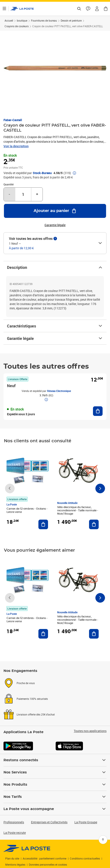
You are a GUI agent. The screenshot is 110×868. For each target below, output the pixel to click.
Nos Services (55, 772)
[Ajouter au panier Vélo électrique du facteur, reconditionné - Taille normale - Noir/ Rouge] (94, 524)
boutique (22, 20)
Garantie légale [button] (55, 225)
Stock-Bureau (42, 173)
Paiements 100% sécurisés (32, 699)
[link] (27, 848)
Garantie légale (55, 338)
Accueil (9, 20)
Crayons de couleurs (17, 26)
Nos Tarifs (55, 797)
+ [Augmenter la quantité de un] (37, 194)
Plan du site (12, 858)
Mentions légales (15, 865)
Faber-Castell (13, 120)
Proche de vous (26, 683)
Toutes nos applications (90, 731)
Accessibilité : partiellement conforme (45, 858)
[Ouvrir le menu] (4, 9)
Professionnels (14, 822)
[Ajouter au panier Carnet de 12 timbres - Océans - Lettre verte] (43, 524)
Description (55, 267)
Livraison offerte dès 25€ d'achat (36, 714)
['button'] (22, 9)
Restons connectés (55, 760)
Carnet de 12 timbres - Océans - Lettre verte (27, 510)
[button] (97, 9)
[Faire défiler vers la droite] (100, 488)
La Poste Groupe (86, 822)
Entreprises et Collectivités (49, 822)
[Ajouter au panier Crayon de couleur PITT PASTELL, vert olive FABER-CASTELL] (55, 211)
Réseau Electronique (59, 391)
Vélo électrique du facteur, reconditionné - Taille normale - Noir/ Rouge (78, 510)
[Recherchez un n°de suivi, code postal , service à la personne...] (79, 9)
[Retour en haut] (103, 840)
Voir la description (16, 146)
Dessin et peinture (71, 20)
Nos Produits (55, 785)
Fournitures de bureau (44, 20)
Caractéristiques (55, 326)
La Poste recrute (15, 833)
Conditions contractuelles (85, 858)
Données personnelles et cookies (48, 865)
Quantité (9, 184)
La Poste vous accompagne (55, 809)
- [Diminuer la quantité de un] (9, 194)
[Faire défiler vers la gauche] (10, 488)
